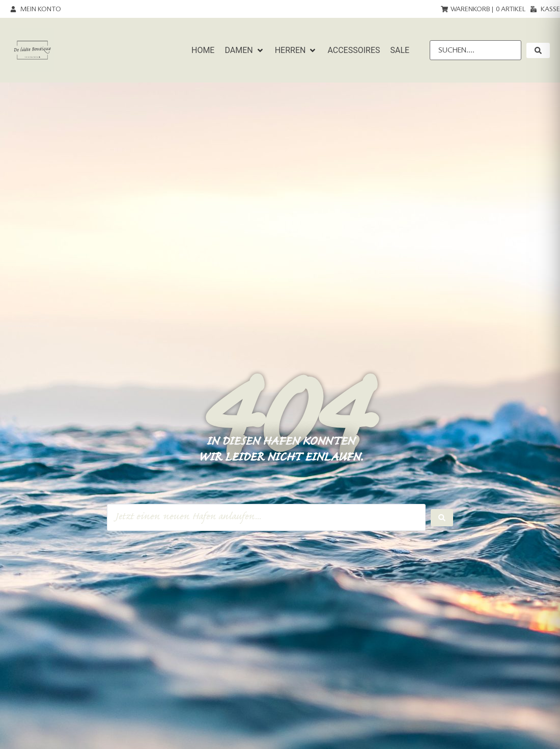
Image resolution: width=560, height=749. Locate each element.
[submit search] (538, 50)
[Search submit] (442, 518)
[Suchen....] (475, 50)
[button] (244, 50)
